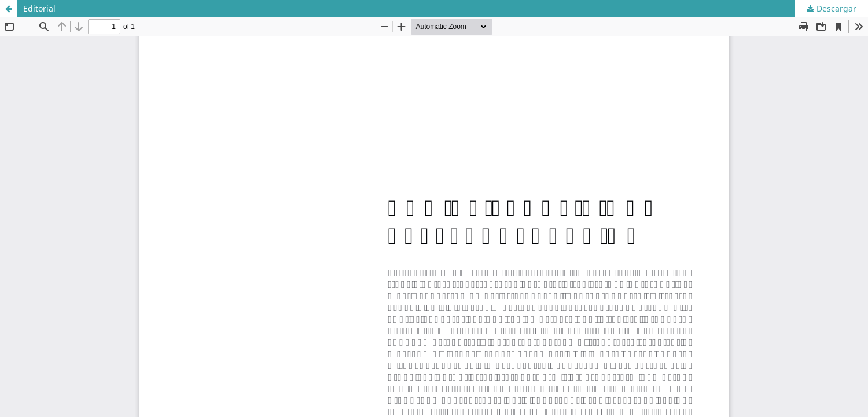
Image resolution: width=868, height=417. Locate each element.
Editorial (39, 8)
